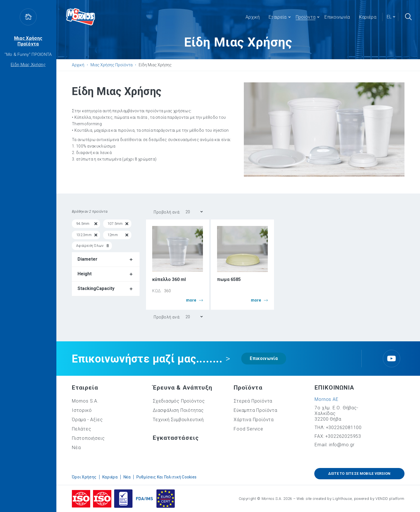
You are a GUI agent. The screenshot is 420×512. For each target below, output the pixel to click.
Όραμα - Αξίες (87, 420)
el (389, 17)
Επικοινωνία (264, 358)
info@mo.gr (342, 445)
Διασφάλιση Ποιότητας (178, 410)
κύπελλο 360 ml (169, 280)
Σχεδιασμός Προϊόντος (179, 401)
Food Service (248, 429)
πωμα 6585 (229, 280)
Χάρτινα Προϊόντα (254, 420)
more (194, 300)
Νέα (76, 448)
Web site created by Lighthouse (324, 499)
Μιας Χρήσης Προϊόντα (28, 41)
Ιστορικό (82, 410)
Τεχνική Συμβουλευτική (178, 420)
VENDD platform (390, 499)
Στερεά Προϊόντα (253, 401)
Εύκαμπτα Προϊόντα (256, 410)
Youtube (392, 359)
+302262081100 (344, 428)
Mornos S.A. (85, 401)
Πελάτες (82, 429)
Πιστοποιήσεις (88, 438)
